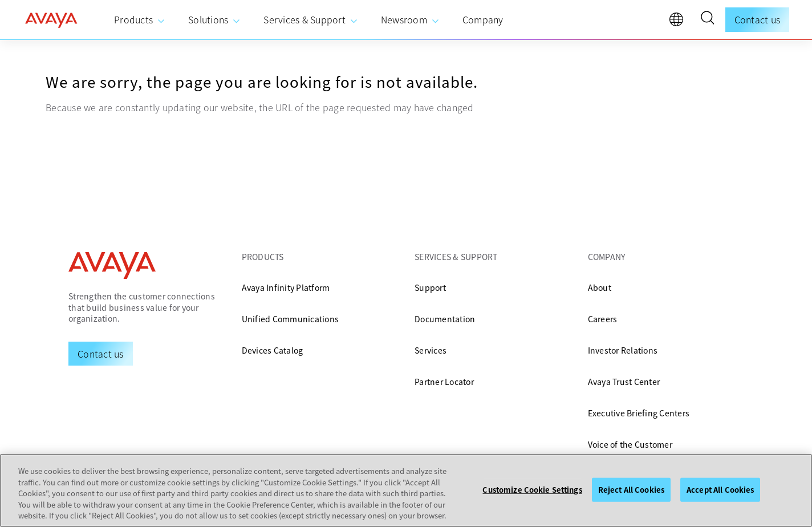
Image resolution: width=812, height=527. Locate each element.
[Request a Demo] (101, 354)
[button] (707, 19)
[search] (707, 19)
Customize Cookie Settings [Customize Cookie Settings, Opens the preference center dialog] (532, 490)
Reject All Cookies (631, 490)
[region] (406, 490)
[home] (51, 20)
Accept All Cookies (720, 490)
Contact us (758, 19)
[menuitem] (140, 20)
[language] (679, 22)
